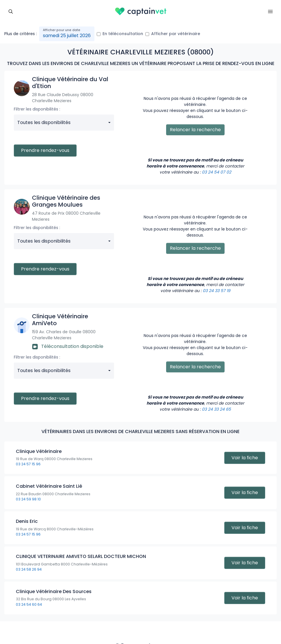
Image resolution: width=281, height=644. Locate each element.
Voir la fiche (245, 458)
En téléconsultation (123, 34)
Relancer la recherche (195, 130)
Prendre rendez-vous (45, 150)
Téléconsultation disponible (68, 346)
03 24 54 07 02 (217, 172)
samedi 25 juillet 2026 (67, 36)
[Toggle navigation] (11, 11)
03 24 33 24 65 (216, 409)
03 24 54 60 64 (29, 604)
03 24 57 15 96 (28, 464)
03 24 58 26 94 (29, 569)
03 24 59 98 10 (28, 499)
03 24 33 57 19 (217, 291)
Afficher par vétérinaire (176, 34)
